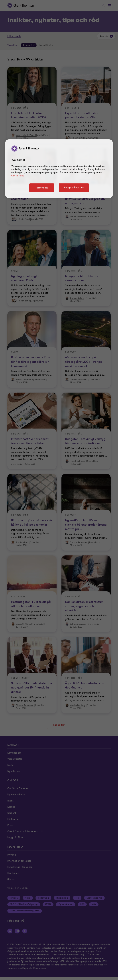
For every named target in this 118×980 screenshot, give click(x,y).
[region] (59, 169)
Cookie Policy (18, 176)
